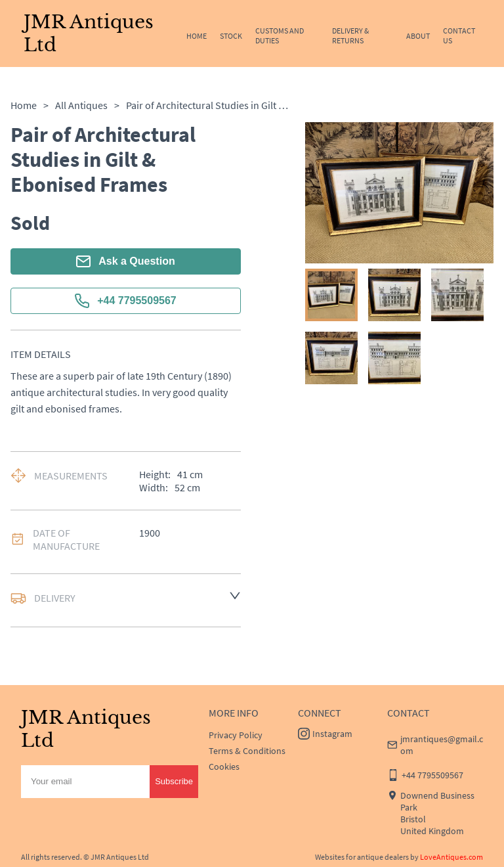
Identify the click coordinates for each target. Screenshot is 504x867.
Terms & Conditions (247, 751)
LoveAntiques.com (451, 857)
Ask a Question (125, 261)
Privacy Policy (236, 735)
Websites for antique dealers (362, 857)
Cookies (224, 767)
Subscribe (174, 781)
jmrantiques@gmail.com (442, 745)
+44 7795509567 (126, 301)
